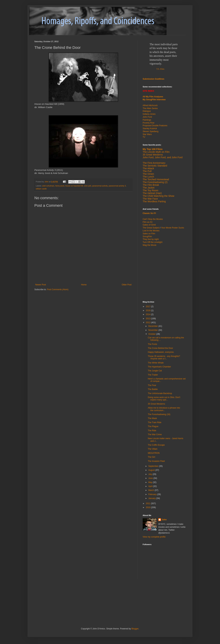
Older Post (127, 285)
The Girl (152, 457)
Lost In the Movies (151, 231)
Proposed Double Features (155, 126)
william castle (41, 189)
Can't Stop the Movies (153, 219)
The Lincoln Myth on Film (156, 152)
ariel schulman (48, 186)
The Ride (152, 431)
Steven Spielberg (150, 131)
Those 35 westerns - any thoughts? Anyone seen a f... (164, 357)
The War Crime (155, 434)
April (151, 486)
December (153, 326)
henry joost (60, 186)
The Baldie (153, 389)
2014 (148, 314)
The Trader (153, 375)
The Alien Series (150, 108)
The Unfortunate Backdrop (160, 393)
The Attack (148, 168)
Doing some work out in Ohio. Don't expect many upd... (164, 399)
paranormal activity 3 (117, 186)
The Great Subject (151, 228)
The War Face (150, 199)
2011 (148, 503)
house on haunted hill (74, 186)
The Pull (147, 171)
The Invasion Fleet (156, 461)
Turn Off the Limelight (153, 242)
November (153, 330)
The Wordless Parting (154, 201)
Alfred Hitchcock (150, 105)
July (150, 474)
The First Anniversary (154, 163)
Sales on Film (149, 234)
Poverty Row (148, 123)
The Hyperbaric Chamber (159, 367)
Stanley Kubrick (150, 128)
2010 (148, 507)
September (154, 466)
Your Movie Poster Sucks (173, 228)
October (152, 334)
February (153, 494)
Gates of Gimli (149, 225)
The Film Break (151, 185)
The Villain (153, 449)
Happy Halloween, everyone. (161, 352)
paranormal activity (100, 186)
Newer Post (41, 285)
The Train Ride (155, 422)
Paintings (147, 120)
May (151, 482)
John (164, 520)
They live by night (151, 239)
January (152, 498)
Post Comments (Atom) (58, 289)
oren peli (88, 186)
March (152, 490)
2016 (148, 310)
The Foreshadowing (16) (159, 414)
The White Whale (156, 363)
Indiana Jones (149, 114)
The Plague (153, 426)
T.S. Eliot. (161, 69)
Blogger (135, 629)
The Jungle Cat (155, 371)
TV (144, 137)
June (151, 478)
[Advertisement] (164, 273)
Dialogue (147, 111)
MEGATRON (154, 453)
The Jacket (148, 188)
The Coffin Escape (156, 445)
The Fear (152, 385)
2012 (148, 323)
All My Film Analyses (153, 97)
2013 (148, 319)
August (152, 470)
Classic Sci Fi (149, 213)
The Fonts (152, 344)
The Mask (152, 418)
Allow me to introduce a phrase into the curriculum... (164, 409)
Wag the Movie (150, 245)
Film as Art (148, 222)
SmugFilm (147, 237)
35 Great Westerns (153, 155)
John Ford (147, 117)
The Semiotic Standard (155, 166)
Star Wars (147, 134)
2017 (148, 307)
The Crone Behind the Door (160, 348)
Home (84, 285)
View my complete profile (154, 537)
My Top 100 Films (153, 149)
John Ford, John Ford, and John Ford (163, 157)
